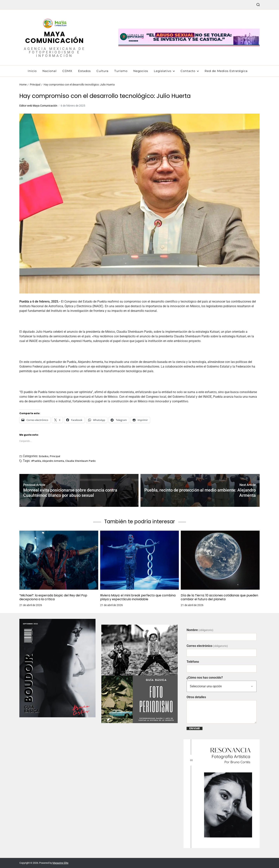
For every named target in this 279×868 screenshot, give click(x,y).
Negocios (141, 71)
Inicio (32, 71)
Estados (84, 71)
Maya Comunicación (54, 37)
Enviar (195, 729)
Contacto (190, 71)
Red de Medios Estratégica (226, 71)
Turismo (121, 71)
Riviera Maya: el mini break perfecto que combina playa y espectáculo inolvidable (138, 597)
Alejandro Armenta (53, 461)
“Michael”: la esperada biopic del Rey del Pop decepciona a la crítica (53, 597)
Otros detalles (196, 697)
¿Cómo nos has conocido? (205, 678)
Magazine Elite (60, 863)
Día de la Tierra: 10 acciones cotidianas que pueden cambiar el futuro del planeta (219, 597)
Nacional (50, 71)
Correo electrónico (207, 646)
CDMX (67, 71)
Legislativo (164, 71)
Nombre (200, 630)
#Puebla (36, 461)
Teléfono (193, 662)
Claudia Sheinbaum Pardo (80, 461)
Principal (55, 456)
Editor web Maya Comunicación (38, 106)
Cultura (102, 71)
